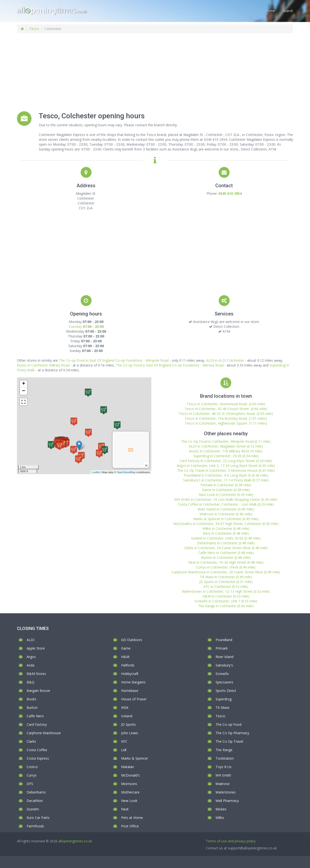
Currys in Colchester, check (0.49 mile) (226, 567)
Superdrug (224, 699)
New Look (129, 801)
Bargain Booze (38, 691)
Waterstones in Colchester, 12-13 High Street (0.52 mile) (226, 591)
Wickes (221, 809)
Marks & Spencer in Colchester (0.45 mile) (226, 519)
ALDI (31, 640)
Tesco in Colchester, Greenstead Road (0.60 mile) (226, 404)
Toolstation (225, 758)
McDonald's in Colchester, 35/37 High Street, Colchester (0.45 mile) (226, 524)
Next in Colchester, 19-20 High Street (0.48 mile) (226, 562)
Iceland (127, 716)
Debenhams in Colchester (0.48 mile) (226, 543)
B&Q (31, 682)
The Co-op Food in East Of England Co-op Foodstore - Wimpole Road (114, 360)
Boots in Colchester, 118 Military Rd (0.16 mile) (226, 451)
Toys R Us (224, 767)
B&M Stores (36, 674)
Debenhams (36, 792)
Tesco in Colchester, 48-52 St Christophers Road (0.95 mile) (226, 414)
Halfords (128, 665)
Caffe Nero (35, 716)
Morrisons (129, 784)
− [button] (24, 391)
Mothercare (130, 792)
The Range (224, 750)
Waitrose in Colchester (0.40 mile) (226, 514)
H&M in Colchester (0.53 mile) (226, 596)
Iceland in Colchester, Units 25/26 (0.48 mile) (226, 538)
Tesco (34, 29)
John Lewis (130, 733)
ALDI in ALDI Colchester (225, 360)
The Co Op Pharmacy (232, 733)
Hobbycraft (130, 674)
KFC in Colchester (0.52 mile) (226, 587)
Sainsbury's (224, 665)
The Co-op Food (229, 724)
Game (126, 648)
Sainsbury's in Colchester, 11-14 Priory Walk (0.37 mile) (226, 480)
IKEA (125, 707)
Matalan (128, 767)
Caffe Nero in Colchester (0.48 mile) (226, 553)
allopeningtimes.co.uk (75, 841)
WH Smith (223, 775)
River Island (225, 657)
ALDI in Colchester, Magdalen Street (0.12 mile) (226, 446)
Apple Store (36, 648)
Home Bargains (133, 682)
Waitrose (223, 784)
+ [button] (24, 384)
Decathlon (35, 801)
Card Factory (37, 724)
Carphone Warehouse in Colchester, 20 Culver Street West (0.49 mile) (226, 572)
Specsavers (224, 682)
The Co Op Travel (229, 741)
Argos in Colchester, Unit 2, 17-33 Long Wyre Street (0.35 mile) (226, 466)
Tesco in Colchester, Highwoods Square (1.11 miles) (226, 423)
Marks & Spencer (135, 758)
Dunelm (33, 809)
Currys (32, 775)
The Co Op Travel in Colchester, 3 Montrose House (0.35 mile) (226, 470)
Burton (32, 707)
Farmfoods (35, 826)
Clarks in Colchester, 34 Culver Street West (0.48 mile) (226, 548)
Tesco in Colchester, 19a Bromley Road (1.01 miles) (226, 418)
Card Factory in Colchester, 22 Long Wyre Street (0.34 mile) (226, 461)
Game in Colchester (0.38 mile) (226, 490)
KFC (124, 741)
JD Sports (128, 724)
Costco (32, 767)
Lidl (124, 750)
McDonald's (130, 775)
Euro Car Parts (38, 818)
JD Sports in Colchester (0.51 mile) (226, 582)
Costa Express (38, 758)
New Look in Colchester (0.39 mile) (226, 495)
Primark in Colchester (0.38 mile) (226, 485)
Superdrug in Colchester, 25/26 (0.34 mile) (226, 456)
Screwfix (222, 674)
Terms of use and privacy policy (231, 841)
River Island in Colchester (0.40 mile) (226, 509)
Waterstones (226, 792)
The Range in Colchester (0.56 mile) (226, 606)
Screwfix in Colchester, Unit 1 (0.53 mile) (226, 601)
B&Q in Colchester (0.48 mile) (226, 533)
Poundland (224, 640)
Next (125, 809)
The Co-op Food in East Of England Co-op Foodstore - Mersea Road (170, 365)
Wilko (220, 818)
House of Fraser (134, 699)
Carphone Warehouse (44, 733)
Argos (31, 657)
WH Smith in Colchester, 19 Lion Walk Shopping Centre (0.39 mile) (226, 499)
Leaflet (96, 472)
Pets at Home (132, 818)
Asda (31, 665)
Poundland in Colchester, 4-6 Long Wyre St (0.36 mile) (226, 475)
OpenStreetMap (126, 472)
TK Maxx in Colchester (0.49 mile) (226, 577)
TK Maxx (222, 707)
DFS (30, 784)
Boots (31, 699)
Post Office (130, 826)
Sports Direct (226, 691)
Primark (222, 648)
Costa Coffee (37, 750)
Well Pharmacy (227, 801)
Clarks (31, 741)
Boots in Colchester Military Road (43, 365)
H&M (125, 657)
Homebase (130, 691)
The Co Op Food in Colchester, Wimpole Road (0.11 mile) (226, 441)
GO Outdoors (132, 640)
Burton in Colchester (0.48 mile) (226, 557)
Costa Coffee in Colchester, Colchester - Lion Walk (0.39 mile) (226, 504)
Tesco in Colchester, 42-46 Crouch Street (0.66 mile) (226, 409)
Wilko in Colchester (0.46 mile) (226, 528)
